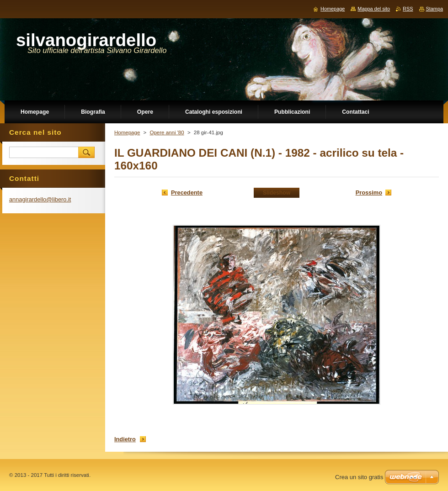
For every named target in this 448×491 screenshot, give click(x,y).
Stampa (435, 9)
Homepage (127, 132)
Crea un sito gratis (359, 477)
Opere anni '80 (167, 132)
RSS (408, 9)
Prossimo (369, 193)
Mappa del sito (374, 9)
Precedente (187, 193)
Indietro (125, 439)
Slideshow (277, 193)
